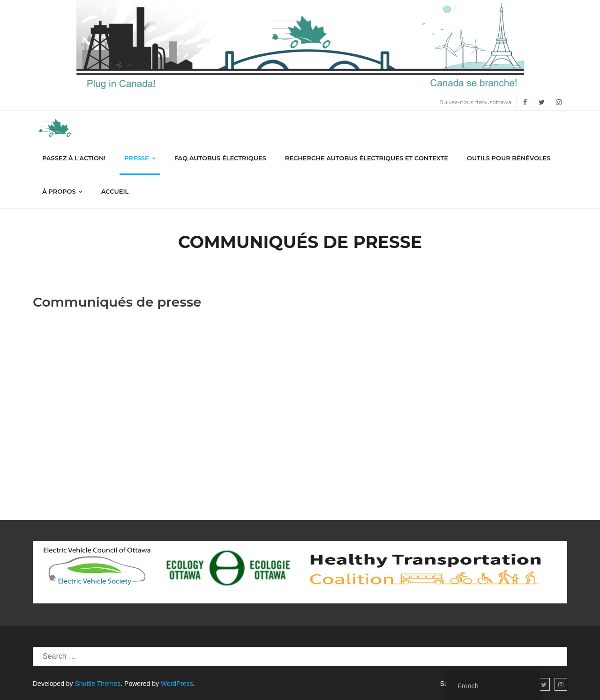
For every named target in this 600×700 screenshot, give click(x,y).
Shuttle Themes (98, 684)
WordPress (177, 684)
